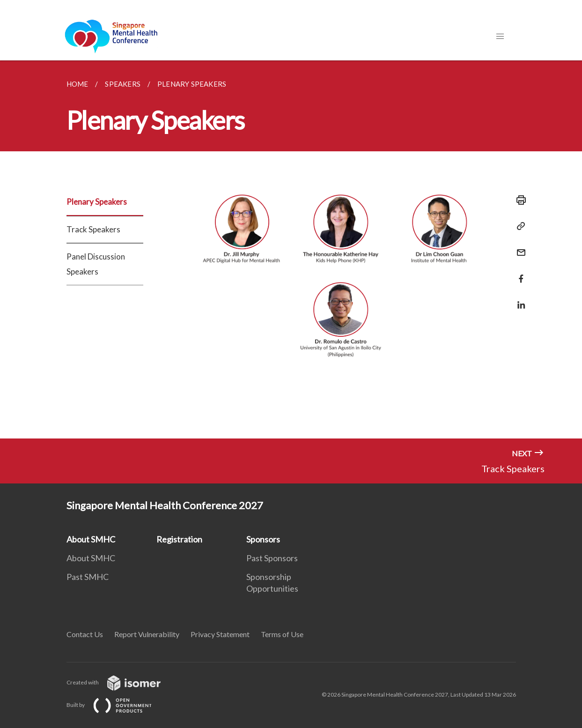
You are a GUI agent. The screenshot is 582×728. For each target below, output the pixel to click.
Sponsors (263, 539)
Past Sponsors (272, 558)
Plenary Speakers (97, 202)
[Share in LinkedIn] (518, 299)
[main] (291, 249)
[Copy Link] (518, 226)
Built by (117, 705)
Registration (179, 539)
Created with (121, 682)
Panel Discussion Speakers (96, 264)
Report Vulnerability (147, 634)
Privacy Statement (220, 634)
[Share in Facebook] (518, 273)
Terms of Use (282, 634)
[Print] (518, 200)
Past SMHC (88, 577)
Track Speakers (93, 229)
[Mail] (518, 247)
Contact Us (85, 634)
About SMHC (91, 539)
